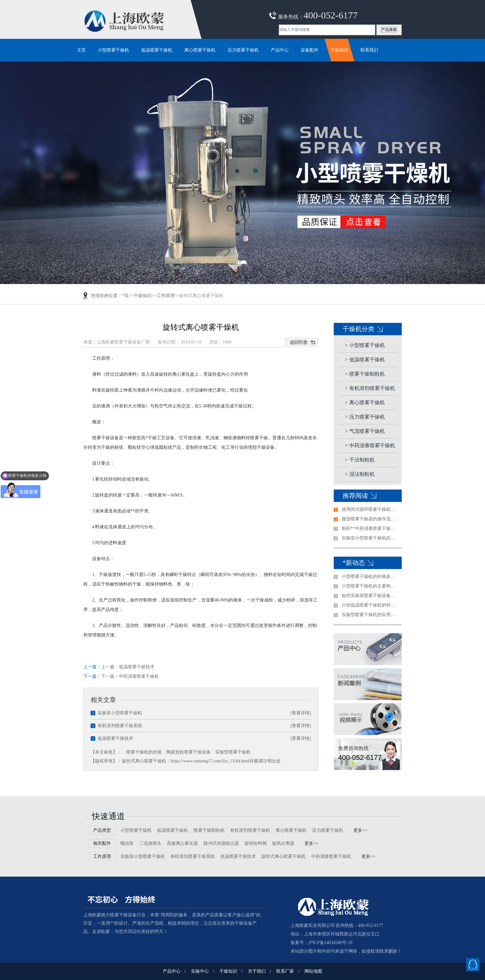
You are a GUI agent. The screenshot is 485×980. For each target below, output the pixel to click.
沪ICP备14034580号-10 (330, 943)
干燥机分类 (359, 329)
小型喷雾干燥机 (365, 345)
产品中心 (172, 971)
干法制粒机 (360, 460)
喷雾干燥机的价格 (144, 752)
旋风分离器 (283, 843)
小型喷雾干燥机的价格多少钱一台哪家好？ (370, 577)
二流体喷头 (150, 843)
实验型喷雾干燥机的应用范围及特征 (370, 615)
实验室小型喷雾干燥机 (120, 713)
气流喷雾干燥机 (365, 431)
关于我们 (257, 971)
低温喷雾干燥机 (365, 360)
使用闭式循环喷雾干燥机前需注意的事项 (370, 509)
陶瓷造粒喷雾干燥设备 (188, 752)
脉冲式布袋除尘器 (221, 843)
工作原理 (166, 296)
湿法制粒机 (360, 474)
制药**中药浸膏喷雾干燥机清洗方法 (370, 528)
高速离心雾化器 (182, 843)
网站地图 (313, 971)
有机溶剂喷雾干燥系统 (120, 726)
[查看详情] (301, 713)
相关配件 (102, 843)
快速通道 (108, 816)
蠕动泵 (127, 843)
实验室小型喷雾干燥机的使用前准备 (370, 538)
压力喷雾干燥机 (365, 417)
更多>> (360, 830)
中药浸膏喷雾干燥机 (139, 676)
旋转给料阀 (256, 843)
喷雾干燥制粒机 (365, 374)
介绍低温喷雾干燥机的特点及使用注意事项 (370, 605)
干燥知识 (143, 296)
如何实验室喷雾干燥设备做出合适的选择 (370, 596)
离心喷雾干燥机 (365, 403)
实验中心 (200, 971)
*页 (125, 296)
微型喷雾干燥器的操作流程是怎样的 (370, 519)
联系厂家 (285, 971)
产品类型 (102, 830)
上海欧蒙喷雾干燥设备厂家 (123, 342)
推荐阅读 (355, 496)
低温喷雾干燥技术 (137, 667)
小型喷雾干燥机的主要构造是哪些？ (370, 586)
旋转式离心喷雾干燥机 (283, 856)
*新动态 (354, 563)
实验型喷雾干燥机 (233, 752)
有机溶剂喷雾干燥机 (370, 388)
